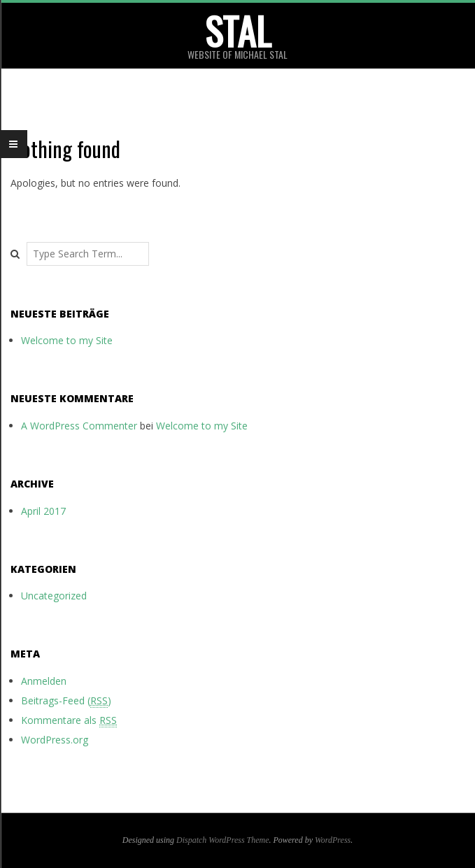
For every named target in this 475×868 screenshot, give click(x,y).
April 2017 (43, 511)
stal (238, 31)
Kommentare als (69, 720)
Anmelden (44, 681)
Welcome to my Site (67, 340)
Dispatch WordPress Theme (223, 840)
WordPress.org (55, 740)
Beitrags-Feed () (66, 701)
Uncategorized (54, 596)
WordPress (333, 840)
